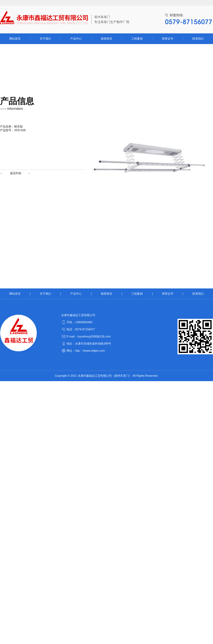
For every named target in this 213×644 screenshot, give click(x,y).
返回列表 (16, 82)
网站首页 (15, 294)
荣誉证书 (168, 294)
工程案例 (137, 294)
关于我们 (45, 294)
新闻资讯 (106, 294)
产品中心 (76, 294)
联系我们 (198, 294)
